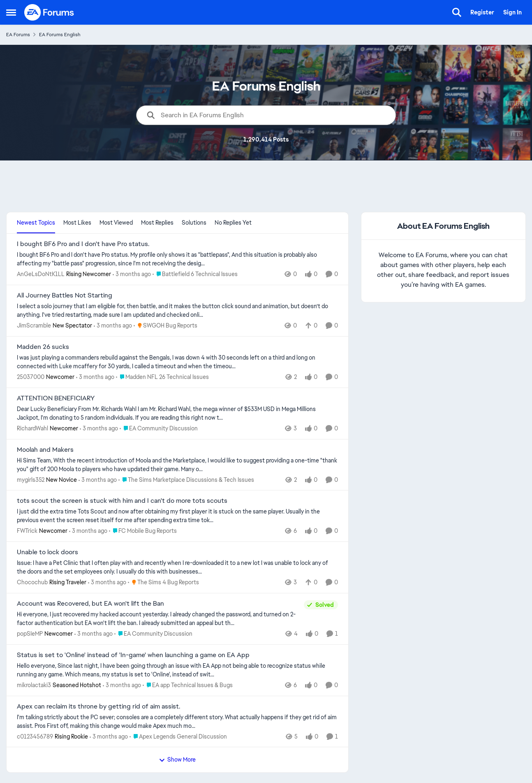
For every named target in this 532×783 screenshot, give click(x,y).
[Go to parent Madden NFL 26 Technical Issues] (162, 377)
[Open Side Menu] (11, 12)
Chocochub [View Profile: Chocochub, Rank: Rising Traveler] (32, 582)
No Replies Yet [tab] (233, 223)
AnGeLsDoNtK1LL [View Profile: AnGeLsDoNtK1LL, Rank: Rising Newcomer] (41, 274)
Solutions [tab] (194, 223)
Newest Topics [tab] (36, 223)
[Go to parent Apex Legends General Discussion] (178, 736)
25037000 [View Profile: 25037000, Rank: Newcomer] (31, 377)
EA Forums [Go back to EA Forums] (18, 35)
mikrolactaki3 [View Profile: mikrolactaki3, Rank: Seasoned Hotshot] (34, 685)
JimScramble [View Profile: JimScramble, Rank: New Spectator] (34, 325)
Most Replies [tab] (157, 223)
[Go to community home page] (49, 12)
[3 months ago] (132, 274)
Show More (177, 760)
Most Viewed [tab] (116, 223)
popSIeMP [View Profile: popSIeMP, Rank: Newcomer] (30, 634)
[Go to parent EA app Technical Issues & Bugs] (188, 685)
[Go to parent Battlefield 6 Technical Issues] (195, 274)
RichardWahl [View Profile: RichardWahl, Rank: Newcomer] (32, 428)
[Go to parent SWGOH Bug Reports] (165, 326)
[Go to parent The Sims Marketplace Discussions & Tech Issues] (186, 480)
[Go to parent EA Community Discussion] (159, 429)
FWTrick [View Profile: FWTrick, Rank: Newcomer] (27, 531)
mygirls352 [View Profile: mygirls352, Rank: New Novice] (31, 479)
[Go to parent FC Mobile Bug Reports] (143, 531)
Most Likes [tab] (77, 223)
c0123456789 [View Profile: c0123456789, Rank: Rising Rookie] (35, 736)
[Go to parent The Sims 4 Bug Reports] (163, 582)
